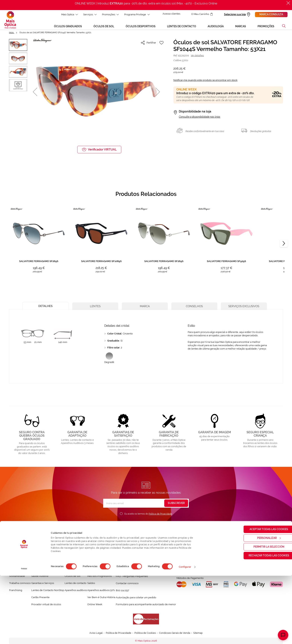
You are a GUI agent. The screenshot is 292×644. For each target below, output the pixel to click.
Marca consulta (271, 14)
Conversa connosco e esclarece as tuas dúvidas (143, 570)
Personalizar (261, 606)
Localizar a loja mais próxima (198, 570)
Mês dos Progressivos (100, 577)
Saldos (91, 584)
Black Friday (94, 570)
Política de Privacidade (160, 515)
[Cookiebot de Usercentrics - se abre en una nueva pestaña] (24, 637)
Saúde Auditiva (40, 577)
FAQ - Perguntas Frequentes (132, 577)
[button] (284, 27)
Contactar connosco (127, 584)
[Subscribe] (176, 504)
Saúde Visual (39, 570)
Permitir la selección (261, 615)
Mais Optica (69, 14)
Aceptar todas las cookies (261, 597)
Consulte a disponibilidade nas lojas (200, 118)
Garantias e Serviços (43, 584)
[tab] (46, 307)
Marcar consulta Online (194, 563)
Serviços (89, 14)
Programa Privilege (136, 14)
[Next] (284, 244)
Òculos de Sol (73, 577)
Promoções (110, 14)
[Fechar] (288, 3)
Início (12, 33)
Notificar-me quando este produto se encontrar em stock (205, 81)
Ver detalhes (197, 56)
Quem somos (17, 570)
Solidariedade (17, 577)
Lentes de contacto (76, 584)
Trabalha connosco (20, 584)
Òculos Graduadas (75, 570)
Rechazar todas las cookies (261, 624)
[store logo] (10, 20)
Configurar (185, 635)
